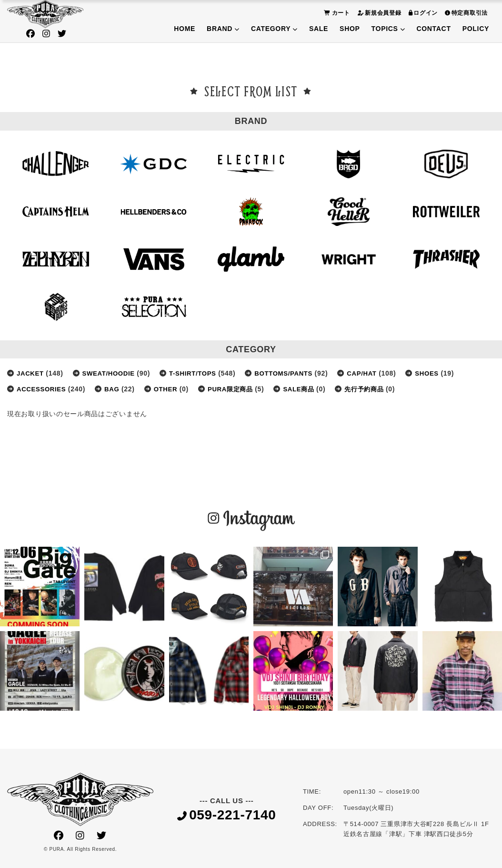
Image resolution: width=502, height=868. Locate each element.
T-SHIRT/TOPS (199, 373)
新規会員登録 (378, 13)
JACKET (31, 373)
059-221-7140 (227, 816)
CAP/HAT (374, 373)
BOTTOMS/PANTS (293, 373)
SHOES (441, 373)
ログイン (422, 13)
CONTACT (433, 29)
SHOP (350, 29)
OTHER (170, 389)
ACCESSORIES (43, 389)
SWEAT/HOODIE (112, 373)
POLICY (476, 29)
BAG (115, 389)
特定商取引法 (465, 13)
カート (336, 13)
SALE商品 (308, 389)
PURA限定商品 (237, 389)
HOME (185, 29)
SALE (319, 29)
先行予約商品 (376, 389)
